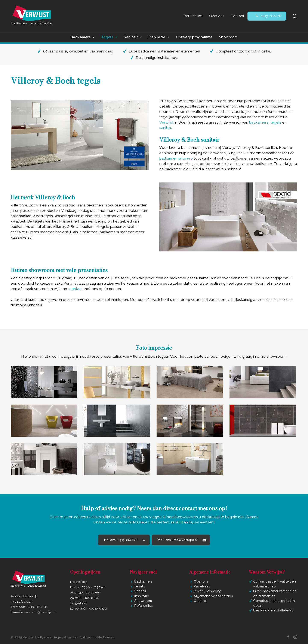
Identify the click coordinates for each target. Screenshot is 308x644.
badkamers (259, 122)
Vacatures (202, 586)
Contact (200, 601)
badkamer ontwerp (176, 158)
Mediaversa (106, 637)
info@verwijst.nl (44, 612)
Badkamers (143, 581)
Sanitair (140, 591)
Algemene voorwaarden (213, 596)
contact (76, 289)
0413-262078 (37, 607)
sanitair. (166, 128)
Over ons (201, 581)
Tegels (140, 586)
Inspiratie (142, 596)
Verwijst (166, 122)
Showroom (143, 601)
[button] (124, 540)
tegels (276, 122)
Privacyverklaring (208, 591)
